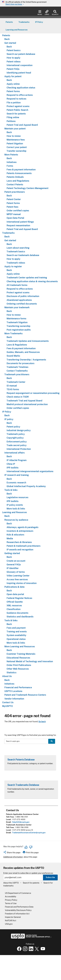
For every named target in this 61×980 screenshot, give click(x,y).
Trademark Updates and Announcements (28, 341)
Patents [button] (9, 22)
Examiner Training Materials (21, 654)
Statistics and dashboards (20, 617)
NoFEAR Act (11, 921)
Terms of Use (11, 903)
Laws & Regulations (17, 345)
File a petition (14, 103)
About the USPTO (11, 883)
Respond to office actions (20, 95)
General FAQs (14, 565)
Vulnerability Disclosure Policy (18, 910)
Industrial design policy (19, 430)
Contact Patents (15, 185)
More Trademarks (13, 333)
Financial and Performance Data (19, 907)
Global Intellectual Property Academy (26, 486)
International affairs (14, 453)
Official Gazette (15, 602)
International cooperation (20, 65)
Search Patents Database (21, 760)
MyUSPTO (7, 706)
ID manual (12, 386)
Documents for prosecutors (20, 363)
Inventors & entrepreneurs (20, 531)
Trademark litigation (17, 322)
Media (10, 539)
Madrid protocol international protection (27, 404)
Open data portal (15, 594)
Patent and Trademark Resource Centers (25, 695)
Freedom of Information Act (17, 914)
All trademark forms (17, 285)
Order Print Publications (19, 665)
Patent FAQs (13, 69)
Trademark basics (16, 252)
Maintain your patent (15, 129)
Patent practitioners (15, 192)
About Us (7, 676)
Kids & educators (15, 535)
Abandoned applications (19, 300)
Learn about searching (18, 248)
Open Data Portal (15, 218)
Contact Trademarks (17, 371)
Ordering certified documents (22, 304)
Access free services (17, 579)
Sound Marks (13, 356)
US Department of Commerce (18, 893)
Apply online (13, 84)
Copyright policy (15, 438)
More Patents (11, 155)
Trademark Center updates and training (27, 278)
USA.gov (9, 924)
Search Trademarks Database (23, 785)
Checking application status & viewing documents (32, 281)
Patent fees (12, 207)
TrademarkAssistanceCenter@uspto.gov (29, 833)
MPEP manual (14, 214)
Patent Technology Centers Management (27, 188)
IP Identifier (13, 568)
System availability (16, 635)
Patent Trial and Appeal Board (22, 125)
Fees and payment (16, 628)
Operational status (16, 639)
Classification (14, 609)
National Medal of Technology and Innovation (30, 661)
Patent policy (13, 427)
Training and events (17, 632)
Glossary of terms (16, 572)
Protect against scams (18, 106)
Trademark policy (16, 434)
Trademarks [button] (24, 22)
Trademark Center (16, 382)
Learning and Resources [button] (17, 30)
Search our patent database (21, 54)
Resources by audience (16, 520)
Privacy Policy (11, 900)
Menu (40, 13)
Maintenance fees (16, 140)
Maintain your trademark (17, 307)
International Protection (19, 449)
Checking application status (21, 88)
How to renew (14, 136)
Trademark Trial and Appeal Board (24, 401)
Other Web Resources (18, 669)
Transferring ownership (18, 326)
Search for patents (16, 114)
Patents (6, 35)
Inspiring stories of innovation (22, 583)
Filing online (13, 117)
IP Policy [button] (39, 22)
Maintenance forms (16, 319)
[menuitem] (9, 22)
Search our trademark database (23, 255)
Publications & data (14, 587)
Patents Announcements (19, 173)
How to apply (13, 58)
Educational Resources (18, 658)
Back (7, 39)
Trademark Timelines (17, 367)
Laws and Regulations (18, 181)
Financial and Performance (18, 687)
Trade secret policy (17, 445)
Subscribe (50, 877)
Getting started (12, 553)
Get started (10, 43)
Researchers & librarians (19, 542)
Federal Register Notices (19, 598)
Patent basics (14, 50)
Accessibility (11, 897)
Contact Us (8, 702)
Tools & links (11, 490)
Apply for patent (13, 76)
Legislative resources (17, 497)
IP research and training (17, 475)
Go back (42, 722)
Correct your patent (17, 147)
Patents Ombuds (15, 177)
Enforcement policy (17, 442)
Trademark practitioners (17, 374)
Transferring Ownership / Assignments (26, 360)
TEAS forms (13, 389)
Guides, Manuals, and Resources (23, 352)
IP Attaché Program (17, 460)
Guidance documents (17, 613)
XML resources (14, 606)
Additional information (13, 857)
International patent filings (20, 222)
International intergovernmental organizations (30, 471)
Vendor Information (14, 699)
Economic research (16, 483)
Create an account (16, 561)
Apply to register (13, 266)
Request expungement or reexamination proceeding (33, 393)
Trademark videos (16, 263)
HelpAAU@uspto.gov (21, 822)
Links (47, 13)
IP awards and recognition (20, 550)
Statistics (11, 673)
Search (55, 13)
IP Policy (7, 412)
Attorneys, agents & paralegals (22, 527)
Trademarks (8, 233)
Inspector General (13, 917)
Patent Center (14, 199)
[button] (12, 853)
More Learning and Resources (20, 647)
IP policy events (15, 505)
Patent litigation (15, 144)
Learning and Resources (14, 512)
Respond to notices (16, 99)
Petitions (11, 121)
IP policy (9, 419)
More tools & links (16, 509)
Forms (10, 166)
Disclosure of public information (23, 296)
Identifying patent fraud (19, 73)
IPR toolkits (13, 468)
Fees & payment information (21, 170)
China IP (11, 464)
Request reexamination (18, 226)
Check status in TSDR (18, 397)
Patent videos (14, 62)
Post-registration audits (19, 330)
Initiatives (12, 162)
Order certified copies (18, 211)
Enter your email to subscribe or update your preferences (28, 873)
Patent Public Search (17, 110)
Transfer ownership (16, 151)
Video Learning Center (18, 576)
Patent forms (13, 91)
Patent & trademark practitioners (23, 546)
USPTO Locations (13, 691)
